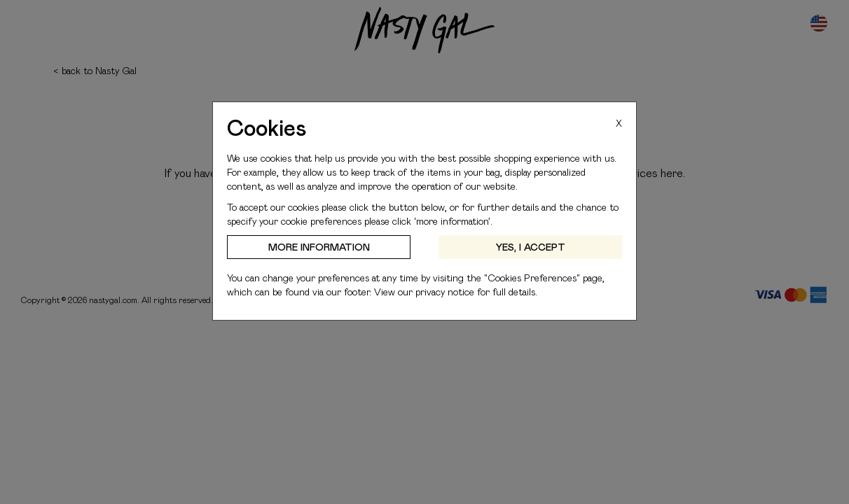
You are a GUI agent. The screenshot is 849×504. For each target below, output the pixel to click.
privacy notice (445, 292)
